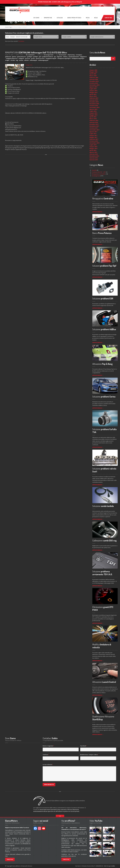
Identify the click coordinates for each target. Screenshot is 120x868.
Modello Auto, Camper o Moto (89, 755)
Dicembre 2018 (94, 102)
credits (113, 866)
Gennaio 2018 (94, 122)
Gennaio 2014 (94, 158)
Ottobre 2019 (94, 83)
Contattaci (108, 18)
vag (17, 60)
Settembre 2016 (94, 143)
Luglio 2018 (93, 111)
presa (33, 58)
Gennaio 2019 (94, 100)
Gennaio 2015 (94, 154)
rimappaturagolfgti (78, 58)
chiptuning (71, 55)
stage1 (7, 60)
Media (88, 18)
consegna (79, 55)
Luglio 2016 (93, 145)
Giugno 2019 (93, 91)
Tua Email (83, 746)
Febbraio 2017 (94, 139)
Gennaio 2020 (94, 79)
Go (113, 59)
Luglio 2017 (93, 134)
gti (55, 57)
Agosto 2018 (93, 109)
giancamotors (22, 57)
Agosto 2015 (93, 152)
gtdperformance (48, 57)
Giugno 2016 (93, 147)
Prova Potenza (74, 18)
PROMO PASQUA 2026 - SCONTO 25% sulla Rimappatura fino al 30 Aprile (60, 2)
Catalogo (60, 18)
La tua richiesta (48, 765)
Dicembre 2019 (94, 81)
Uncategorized (48, 55)
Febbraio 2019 (94, 98)
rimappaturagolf (51, 58)
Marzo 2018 (93, 119)
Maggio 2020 (93, 72)
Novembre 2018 (94, 104)
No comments (30, 55)
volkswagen (33, 60)
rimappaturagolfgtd (64, 58)
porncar (28, 58)
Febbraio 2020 (94, 78)
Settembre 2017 (94, 130)
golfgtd (30, 57)
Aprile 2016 (93, 150)
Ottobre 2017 (94, 128)
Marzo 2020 (93, 76)
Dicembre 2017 (94, 124)
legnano (60, 57)
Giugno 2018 (93, 113)
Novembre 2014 (94, 156)
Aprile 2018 (93, 117)
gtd (40, 57)
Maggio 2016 (93, 149)
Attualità (94, 170)
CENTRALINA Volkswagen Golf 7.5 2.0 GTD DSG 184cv (36, 52)
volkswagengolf (43, 60)
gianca (14, 57)
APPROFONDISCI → (98, 212)
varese (21, 60)
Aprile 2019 (93, 94)
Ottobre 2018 (94, 106)
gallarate (8, 57)
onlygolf (21, 58)
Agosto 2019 (93, 87)
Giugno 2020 (93, 70)
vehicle (26, 60)
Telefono (46, 755)
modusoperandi (74, 57)
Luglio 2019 (93, 89)
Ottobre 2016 (94, 141)
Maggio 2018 (93, 115)
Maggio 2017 (93, 137)
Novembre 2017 (94, 126)
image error (29, 65)
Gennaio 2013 (94, 160)
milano (65, 57)
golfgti (36, 57)
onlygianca (83, 57)
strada (13, 60)
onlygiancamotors (12, 58)
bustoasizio (63, 55)
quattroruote (40, 58)
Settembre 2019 (94, 85)
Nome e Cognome (48, 746)
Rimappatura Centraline (99, 174)
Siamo (36, 18)
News (96, 18)
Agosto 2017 (93, 132)
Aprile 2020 (93, 74)
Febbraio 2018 (94, 120)
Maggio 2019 (93, 92)
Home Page (8, 27)
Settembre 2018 (94, 107)
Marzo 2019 (93, 96)
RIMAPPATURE (48, 18)
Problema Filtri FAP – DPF (99, 172)
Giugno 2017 (93, 135)
